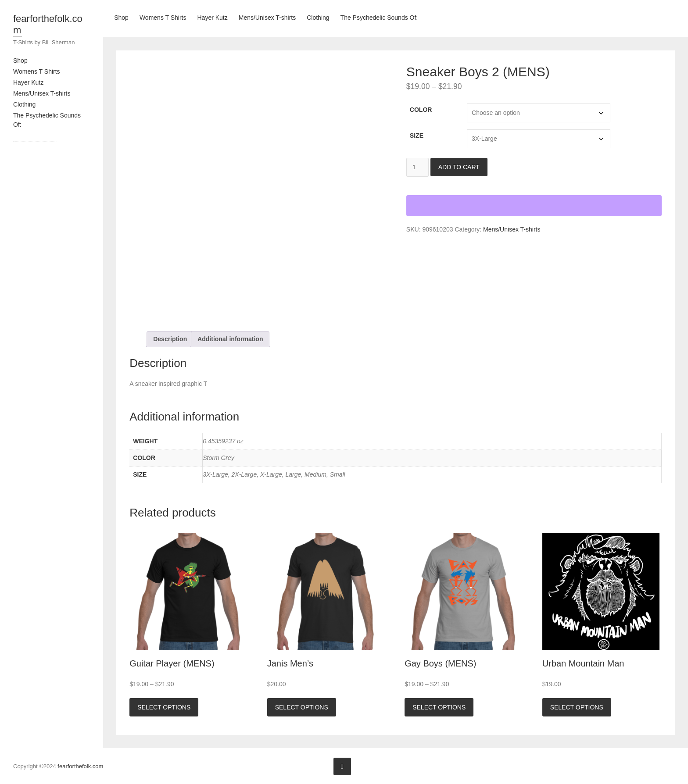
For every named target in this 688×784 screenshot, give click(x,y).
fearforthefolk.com (48, 24)
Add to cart (459, 167)
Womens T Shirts (37, 71)
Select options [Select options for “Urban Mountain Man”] (577, 707)
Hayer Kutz (28, 82)
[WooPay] (534, 206)
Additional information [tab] (230, 339)
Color (421, 110)
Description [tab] (170, 339)
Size (417, 135)
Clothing (24, 104)
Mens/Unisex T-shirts (42, 93)
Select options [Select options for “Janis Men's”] (302, 707)
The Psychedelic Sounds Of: (379, 18)
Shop (20, 61)
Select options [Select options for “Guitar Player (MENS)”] (164, 707)
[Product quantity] (417, 167)
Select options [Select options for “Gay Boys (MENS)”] (439, 707)
